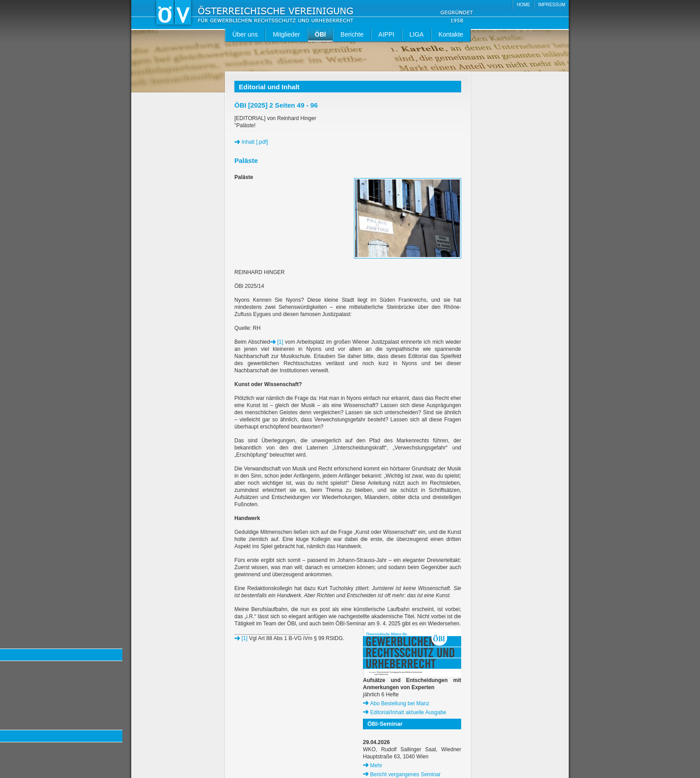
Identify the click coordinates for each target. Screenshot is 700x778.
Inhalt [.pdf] (255, 142)
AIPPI (387, 34)
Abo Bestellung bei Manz (400, 703)
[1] (280, 342)
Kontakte (451, 34)
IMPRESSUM (552, 5)
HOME (523, 5)
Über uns (245, 34)
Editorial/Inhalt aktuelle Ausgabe (408, 712)
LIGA (417, 34)
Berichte (352, 34)
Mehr (376, 766)
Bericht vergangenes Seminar (405, 774)
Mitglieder (286, 34)
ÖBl (320, 34)
